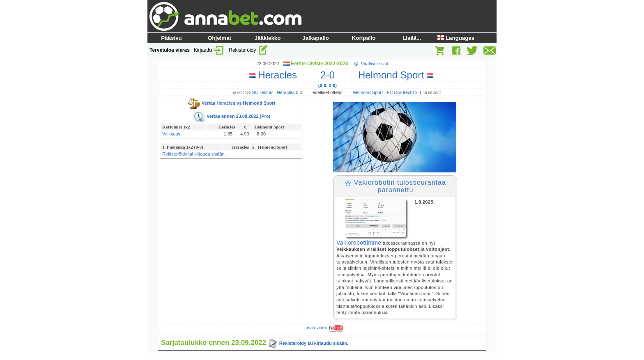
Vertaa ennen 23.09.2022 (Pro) (231, 116)
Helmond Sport (393, 75)
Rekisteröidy (248, 50)
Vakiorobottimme (359, 243)
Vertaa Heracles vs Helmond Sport (231, 103)
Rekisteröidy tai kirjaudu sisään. (194, 154)
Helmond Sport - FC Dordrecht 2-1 (387, 92)
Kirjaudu (209, 50)
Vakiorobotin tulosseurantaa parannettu (396, 186)
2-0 (328, 75)
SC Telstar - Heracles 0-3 (277, 92)
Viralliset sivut (375, 64)
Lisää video (324, 328)
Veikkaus (171, 134)
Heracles (276, 75)
